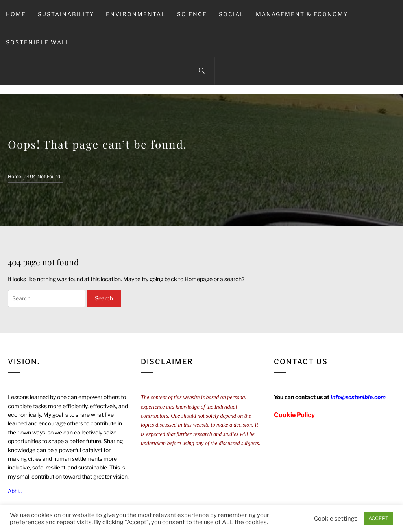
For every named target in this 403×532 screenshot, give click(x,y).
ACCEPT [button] (378, 518)
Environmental (136, 14)
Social (231, 14)
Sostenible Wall (38, 42)
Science (192, 14)
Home (16, 14)
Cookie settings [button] (336, 519)
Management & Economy (302, 14)
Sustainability (66, 14)
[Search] (202, 71)
